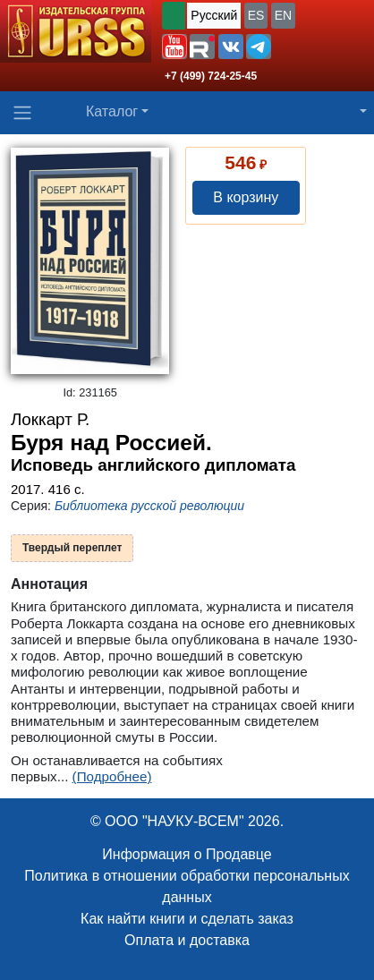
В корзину (246, 197)
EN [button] (283, 15)
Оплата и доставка (187, 940)
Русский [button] (214, 15)
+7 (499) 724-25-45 (211, 76)
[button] (174, 47)
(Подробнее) (112, 776)
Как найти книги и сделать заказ (187, 919)
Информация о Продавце (187, 854)
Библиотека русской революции (149, 506)
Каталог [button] (112, 111)
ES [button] (256, 15)
